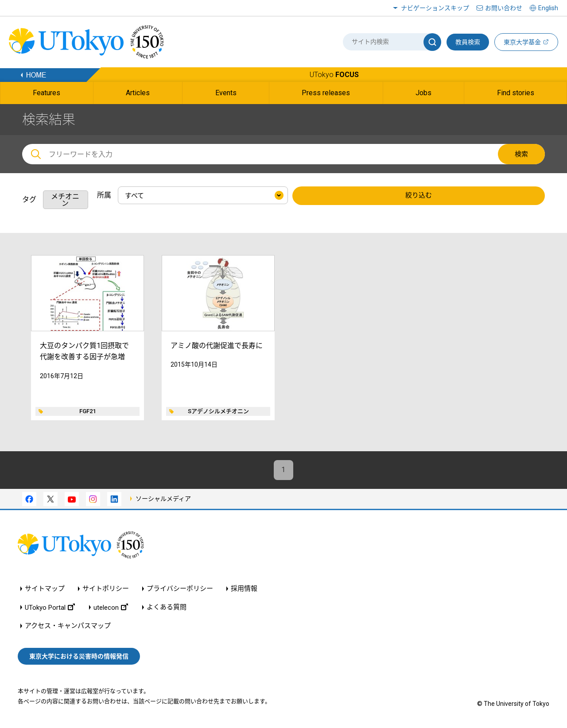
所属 (104, 195)
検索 (521, 154)
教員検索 (468, 42)
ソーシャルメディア (163, 499)
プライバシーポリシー (180, 589)
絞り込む (419, 196)
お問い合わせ (504, 8)
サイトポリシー (106, 589)
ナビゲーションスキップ (435, 8)
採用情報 (244, 589)
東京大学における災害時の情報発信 (79, 656)
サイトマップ (45, 589)
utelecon (111, 607)
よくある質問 (167, 607)
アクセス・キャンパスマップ (68, 626)
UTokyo (334, 75)
